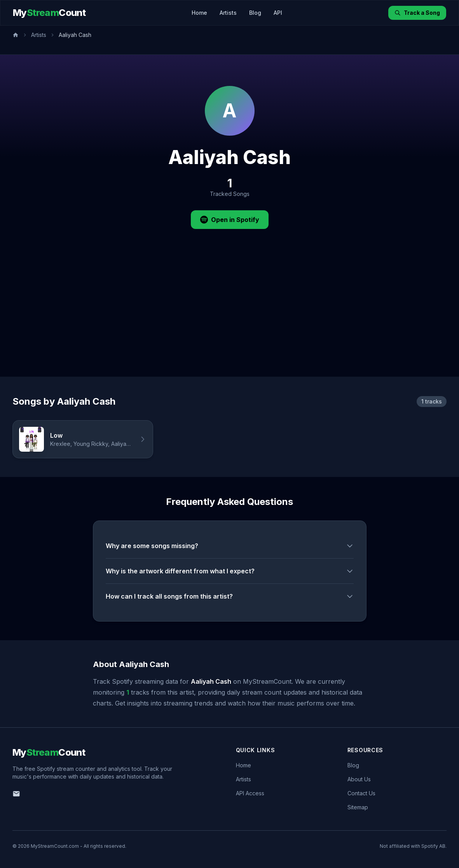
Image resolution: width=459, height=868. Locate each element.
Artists (228, 13)
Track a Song (417, 13)
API (278, 13)
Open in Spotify (230, 220)
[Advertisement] (229, 318)
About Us (359, 779)
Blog (255, 13)
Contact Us (361, 793)
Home (199, 13)
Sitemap (358, 807)
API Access (250, 793)
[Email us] (16, 794)
